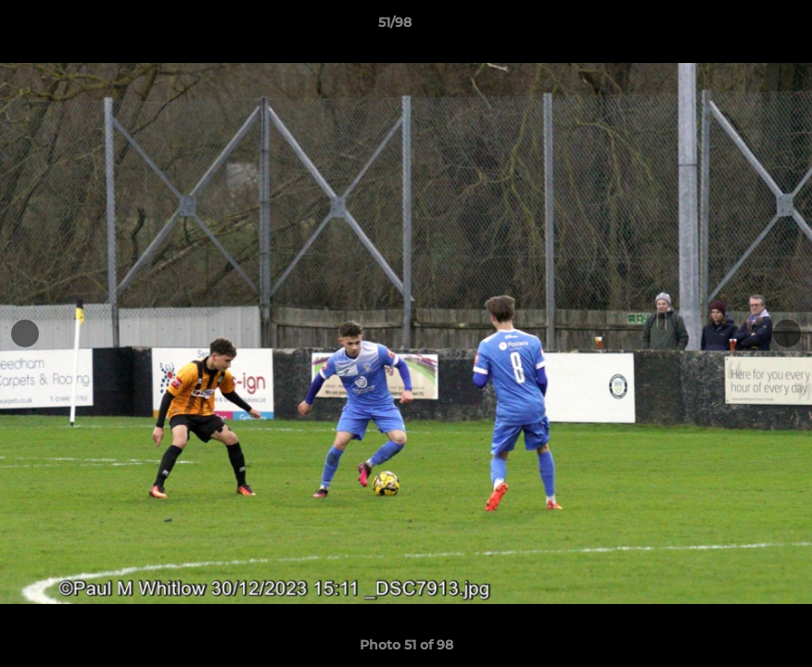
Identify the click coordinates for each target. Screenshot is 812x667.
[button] (734, 27)
